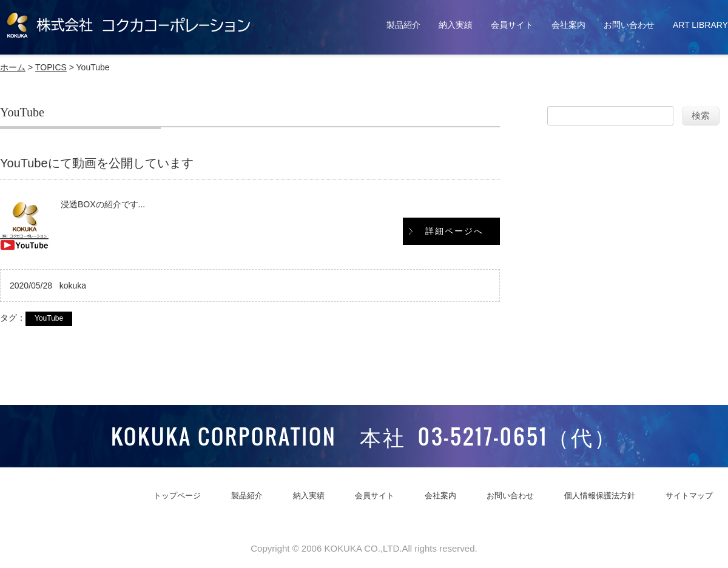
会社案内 (568, 25)
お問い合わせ (629, 25)
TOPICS (51, 67)
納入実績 (456, 25)
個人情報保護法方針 (600, 496)
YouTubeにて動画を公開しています (97, 163)
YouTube (49, 318)
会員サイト (512, 25)
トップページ (177, 496)
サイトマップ (689, 496)
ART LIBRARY (700, 25)
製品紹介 (403, 25)
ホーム (13, 67)
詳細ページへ (454, 231)
